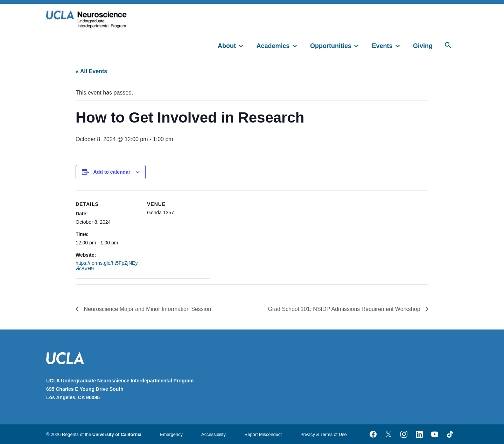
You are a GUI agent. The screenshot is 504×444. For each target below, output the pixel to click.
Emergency (171, 434)
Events (382, 46)
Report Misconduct (263, 434)
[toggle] (244, 45)
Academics (273, 46)
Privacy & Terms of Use (324, 434)
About (227, 46)
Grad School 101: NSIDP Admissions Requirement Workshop (345, 309)
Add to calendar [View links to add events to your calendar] (112, 172)
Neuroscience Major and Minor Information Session (147, 309)
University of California (117, 434)
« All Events (91, 71)
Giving (423, 46)
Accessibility (213, 434)
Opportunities (331, 46)
